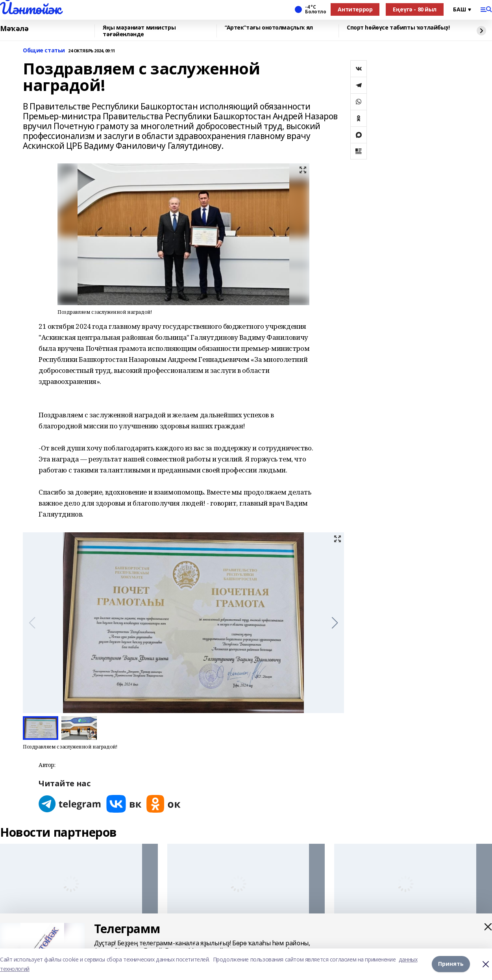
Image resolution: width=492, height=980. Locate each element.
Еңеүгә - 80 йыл (415, 9)
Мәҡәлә (14, 29)
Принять (451, 964)
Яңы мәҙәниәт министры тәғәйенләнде (139, 31)
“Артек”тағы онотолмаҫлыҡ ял (269, 28)
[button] (335, 623)
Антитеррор (355, 9)
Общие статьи (44, 51)
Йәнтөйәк (31, 8)
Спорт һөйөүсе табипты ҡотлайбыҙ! (398, 28)
